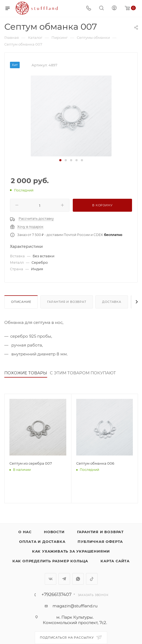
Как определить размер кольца (50, 561)
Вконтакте (51, 579)
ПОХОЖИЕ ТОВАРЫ (26, 373)
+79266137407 (56, 595)
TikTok (92, 579)
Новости (54, 532)
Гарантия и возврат (67, 302)
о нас (25, 532)
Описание (21, 302)
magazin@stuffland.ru (75, 606)
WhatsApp (78, 579)
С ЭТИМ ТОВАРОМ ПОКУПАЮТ (83, 373)
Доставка (112, 302)
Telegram (64, 579)
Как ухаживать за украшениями (71, 551)
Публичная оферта (100, 542)
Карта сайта (115, 561)
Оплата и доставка (42, 542)
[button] (60, 160)
